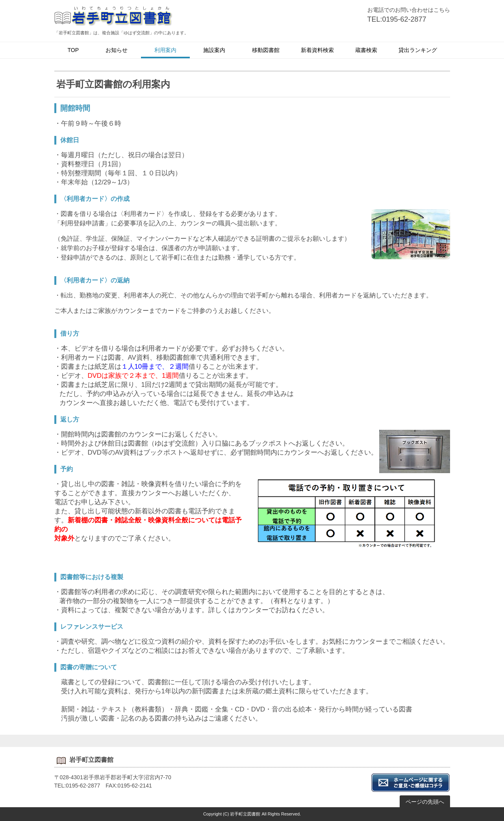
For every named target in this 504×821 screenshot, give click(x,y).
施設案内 (214, 50)
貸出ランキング (418, 50)
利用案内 (165, 50)
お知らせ (117, 50)
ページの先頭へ (425, 802)
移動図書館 (266, 50)
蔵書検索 (366, 50)
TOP (73, 50)
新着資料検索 (317, 50)
